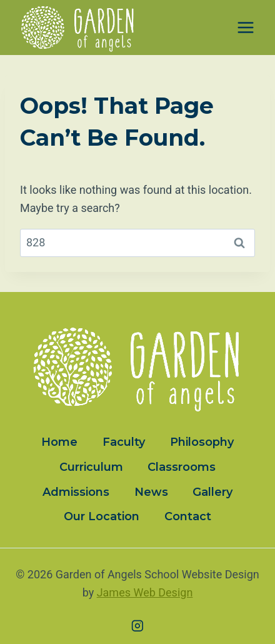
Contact (188, 516)
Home (59, 442)
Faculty (124, 442)
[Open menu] (245, 28)
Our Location (102, 516)
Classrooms (182, 467)
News (151, 492)
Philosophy (202, 442)
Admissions (76, 492)
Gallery (212, 492)
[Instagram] (137, 626)
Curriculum (91, 467)
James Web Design (145, 592)
